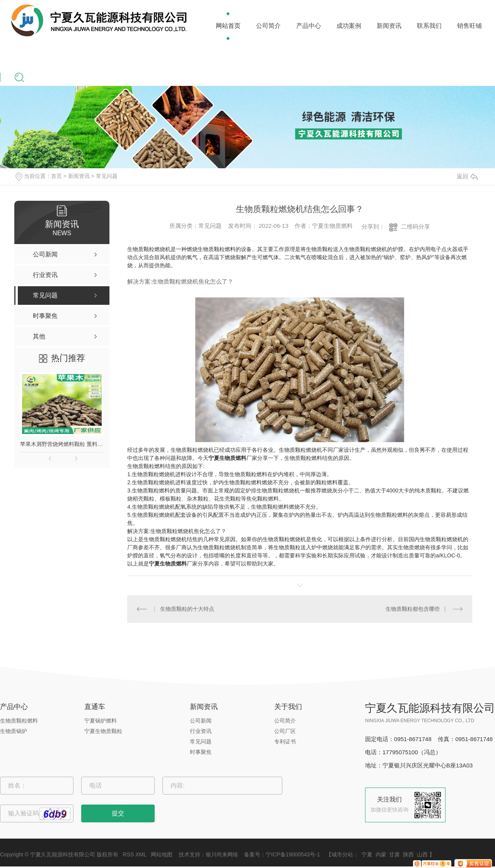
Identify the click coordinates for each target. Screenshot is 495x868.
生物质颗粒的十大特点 (187, 609)
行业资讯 (201, 731)
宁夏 (367, 854)
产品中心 (309, 26)
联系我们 (429, 26)
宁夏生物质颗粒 (103, 731)
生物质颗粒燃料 (19, 721)
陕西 (408, 854)
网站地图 (162, 854)
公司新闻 (201, 721)
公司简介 (268, 26)
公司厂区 (285, 731)
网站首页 (228, 26)
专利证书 (285, 742)
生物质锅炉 (14, 731)
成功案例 (349, 26)
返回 (467, 176)
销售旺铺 (469, 26)
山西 (422, 854)
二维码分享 (416, 226)
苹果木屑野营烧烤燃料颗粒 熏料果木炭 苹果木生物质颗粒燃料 (62, 444)
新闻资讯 (389, 26)
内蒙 (381, 854)
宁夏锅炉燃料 (101, 721)
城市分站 (342, 854)
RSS (129, 854)
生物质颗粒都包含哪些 (413, 609)
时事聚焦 (201, 752)
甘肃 (394, 854)
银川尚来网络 (222, 854)
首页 (56, 176)
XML (141, 854)
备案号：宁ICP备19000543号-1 (282, 854)
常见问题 (107, 176)
